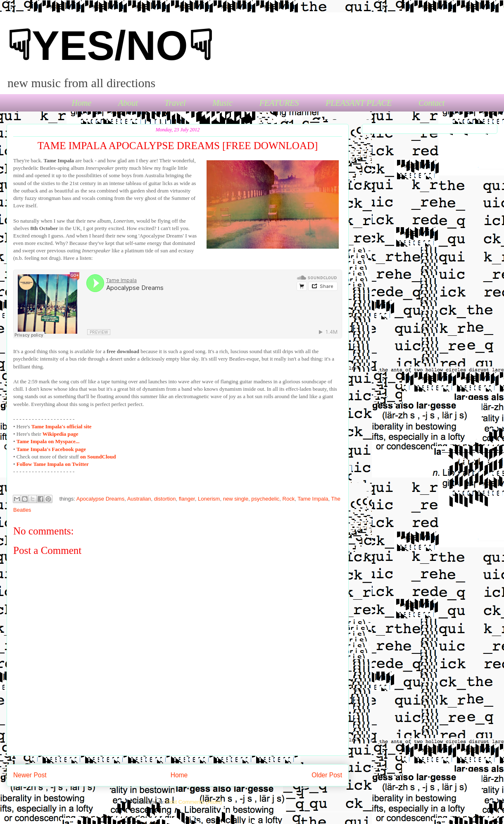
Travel (175, 103)
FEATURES (279, 103)
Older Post (327, 775)
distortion (165, 499)
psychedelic (265, 499)
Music (222, 103)
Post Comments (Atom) (194, 802)
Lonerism (209, 499)
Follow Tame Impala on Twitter (53, 464)
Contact (431, 103)
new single (236, 499)
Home (82, 103)
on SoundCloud (98, 457)
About (128, 103)
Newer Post (30, 775)
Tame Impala (313, 499)
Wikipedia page (61, 434)
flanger (187, 499)
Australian (139, 499)
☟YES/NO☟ (110, 45)
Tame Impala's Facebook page (51, 449)
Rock (289, 499)
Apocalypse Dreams (100, 499)
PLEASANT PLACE (359, 103)
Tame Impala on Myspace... (48, 441)
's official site (62, 426)
